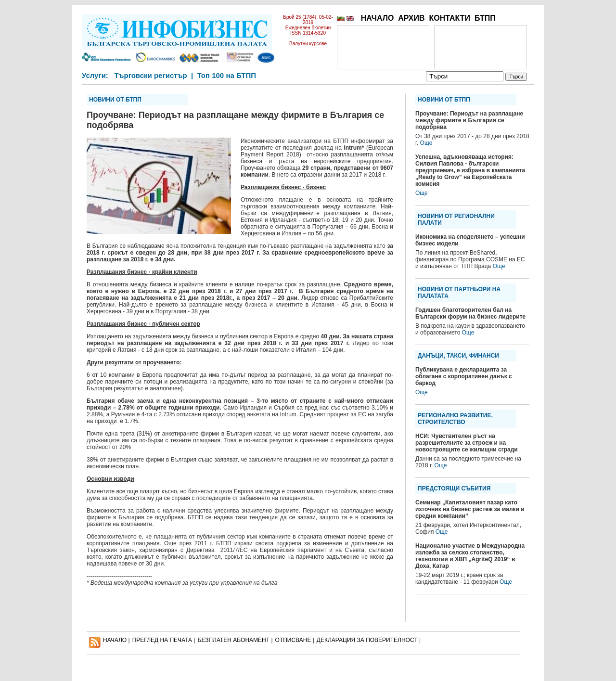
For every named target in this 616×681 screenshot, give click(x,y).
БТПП (485, 18)
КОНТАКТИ (449, 18)
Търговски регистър (150, 75)
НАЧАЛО (378, 18)
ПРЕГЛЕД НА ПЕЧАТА (162, 640)
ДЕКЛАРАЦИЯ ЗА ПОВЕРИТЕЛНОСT (367, 640)
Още (426, 143)
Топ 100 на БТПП (227, 75)
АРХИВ (411, 18)
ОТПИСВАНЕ (293, 640)
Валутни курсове (308, 44)
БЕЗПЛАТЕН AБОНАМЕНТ (234, 640)
